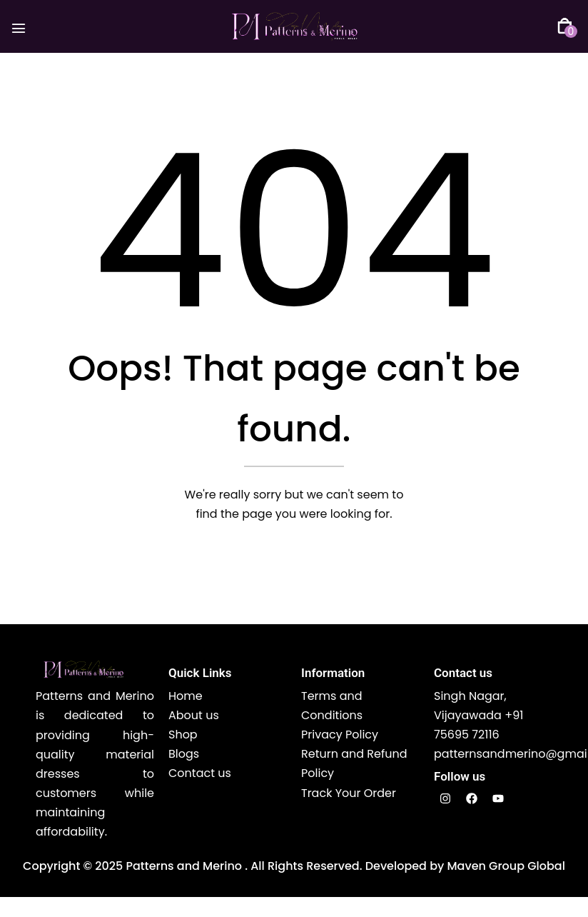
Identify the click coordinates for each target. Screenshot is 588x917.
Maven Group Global (506, 867)
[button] (565, 27)
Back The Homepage (286, 565)
